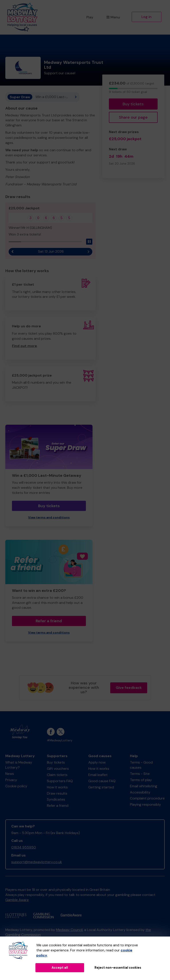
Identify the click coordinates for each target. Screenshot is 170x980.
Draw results (57, 793)
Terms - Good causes (141, 765)
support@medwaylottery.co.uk (37, 862)
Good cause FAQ (102, 781)
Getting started (101, 787)
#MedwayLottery (60, 740)
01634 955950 (24, 847)
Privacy (11, 780)
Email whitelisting (144, 786)
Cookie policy (16, 786)
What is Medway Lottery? (19, 765)
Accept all (60, 968)
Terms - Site (140, 774)
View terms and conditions (49, 517)
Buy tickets (133, 104)
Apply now (97, 762)
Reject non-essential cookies (118, 968)
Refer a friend (49, 621)
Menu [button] (113, 17)
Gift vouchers (58, 769)
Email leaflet (98, 775)
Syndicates (56, 799)
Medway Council (69, 930)
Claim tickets (57, 775)
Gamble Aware (17, 900)
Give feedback (129, 688)
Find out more (24, 346)
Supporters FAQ (60, 781)
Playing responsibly (145, 804)
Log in (147, 17)
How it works (57, 787)
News (10, 774)
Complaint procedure (147, 798)
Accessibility (140, 792)
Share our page (133, 117)
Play (90, 17)
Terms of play (141, 780)
